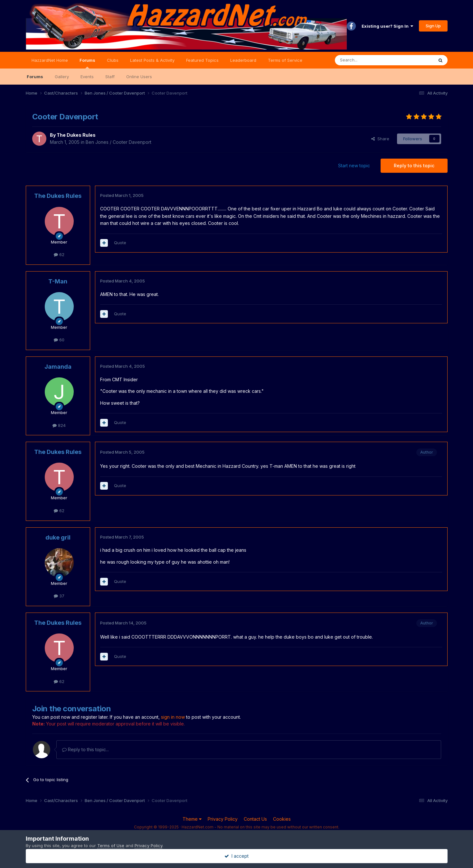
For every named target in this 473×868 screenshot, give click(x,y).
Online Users (139, 77)
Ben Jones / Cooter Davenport (118, 142)
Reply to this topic (414, 166)
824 (59, 425)
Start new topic (354, 166)
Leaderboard (243, 60)
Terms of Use (111, 845)
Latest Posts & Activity (152, 60)
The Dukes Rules (76, 135)
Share (380, 139)
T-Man (58, 281)
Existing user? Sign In (387, 26)
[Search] (368, 60)
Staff (110, 77)
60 (59, 340)
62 (59, 254)
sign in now (173, 717)
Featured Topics (202, 60)
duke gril (58, 537)
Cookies (282, 819)
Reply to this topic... (85, 749)
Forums (87, 63)
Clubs (113, 60)
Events (87, 77)
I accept (236, 856)
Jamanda (58, 367)
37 (59, 596)
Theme (192, 819)
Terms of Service (285, 60)
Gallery (62, 77)
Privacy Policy (223, 819)
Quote (120, 243)
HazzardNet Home (50, 60)
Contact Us (255, 819)
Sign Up (433, 26)
